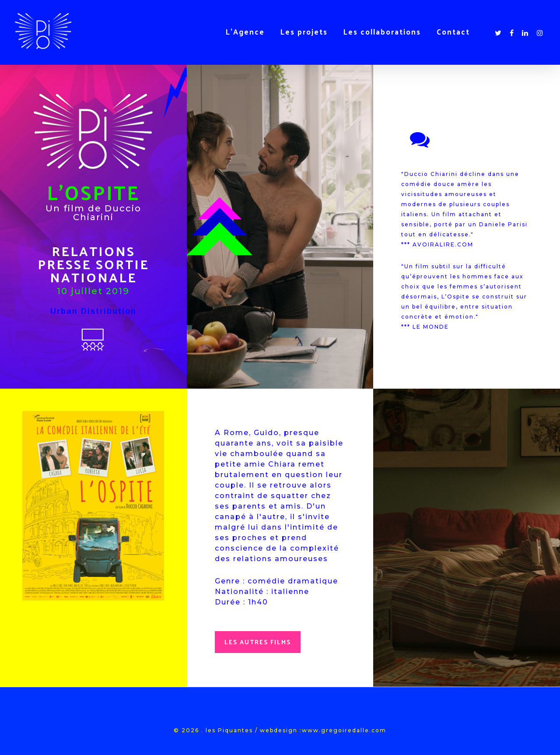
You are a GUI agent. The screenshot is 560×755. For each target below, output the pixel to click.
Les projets (304, 32)
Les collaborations (382, 32)
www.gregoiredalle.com (344, 730)
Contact (453, 32)
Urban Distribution (93, 311)
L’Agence (245, 32)
